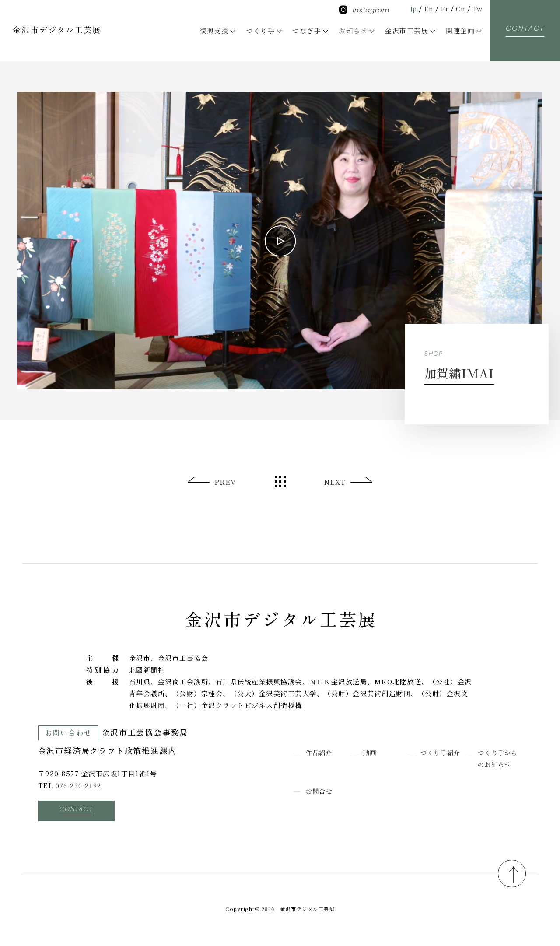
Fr (444, 9)
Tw (477, 9)
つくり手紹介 (442, 752)
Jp (412, 9)
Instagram (364, 10)
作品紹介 (320, 752)
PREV (225, 482)
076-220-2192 (79, 785)
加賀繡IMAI (455, 372)
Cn (460, 9)
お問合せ (320, 791)
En (428, 9)
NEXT (334, 482)
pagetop (509, 872)
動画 (370, 752)
